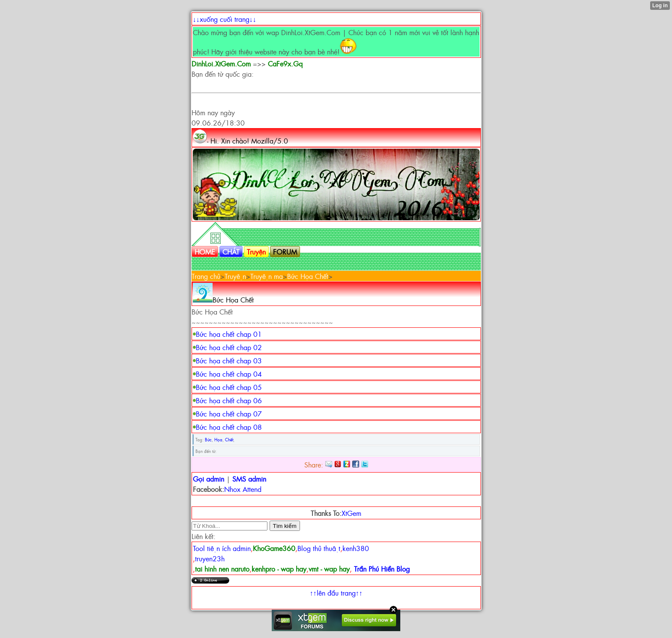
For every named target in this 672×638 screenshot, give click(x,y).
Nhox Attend (243, 489)
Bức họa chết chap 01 (229, 334)
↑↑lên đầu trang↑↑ (336, 593)
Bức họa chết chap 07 (229, 413)
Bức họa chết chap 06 (229, 400)
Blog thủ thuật (319, 548)
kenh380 (356, 548)
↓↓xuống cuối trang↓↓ (225, 19)
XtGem (351, 513)
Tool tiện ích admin (222, 548)
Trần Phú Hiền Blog (382, 569)
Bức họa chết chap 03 (229, 360)
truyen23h (210, 558)
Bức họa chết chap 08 (229, 427)
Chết (229, 439)
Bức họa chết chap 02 (229, 347)
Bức (208, 439)
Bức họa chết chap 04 (229, 374)
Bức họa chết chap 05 (229, 387)
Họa (218, 439)
